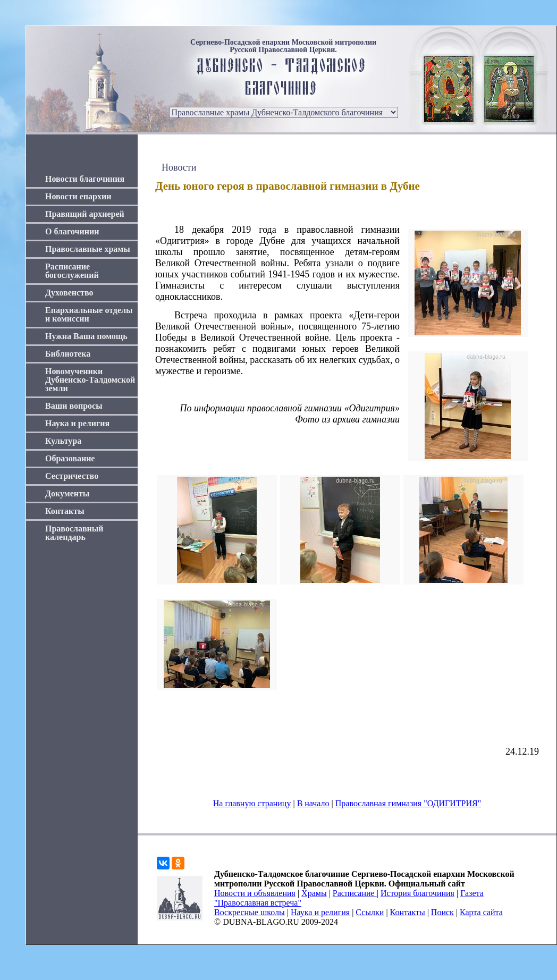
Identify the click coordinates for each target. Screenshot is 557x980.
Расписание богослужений (72, 271)
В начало (313, 803)
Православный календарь (74, 533)
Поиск (442, 912)
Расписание (355, 893)
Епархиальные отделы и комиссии (89, 314)
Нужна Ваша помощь (86, 336)
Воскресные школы (250, 912)
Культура (63, 441)
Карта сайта (481, 912)
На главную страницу (252, 803)
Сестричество (72, 476)
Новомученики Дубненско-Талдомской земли (90, 380)
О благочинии (72, 231)
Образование (70, 458)
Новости (179, 167)
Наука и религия (77, 423)
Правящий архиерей (85, 214)
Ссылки (370, 912)
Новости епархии (78, 196)
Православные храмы (88, 249)
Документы (67, 493)
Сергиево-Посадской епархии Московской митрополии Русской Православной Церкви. (283, 46)
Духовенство (69, 293)
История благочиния (417, 893)
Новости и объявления (255, 893)
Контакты (65, 511)
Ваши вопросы (74, 406)
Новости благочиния (85, 179)
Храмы (314, 893)
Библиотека (68, 354)
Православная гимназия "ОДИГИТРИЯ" (408, 803)
